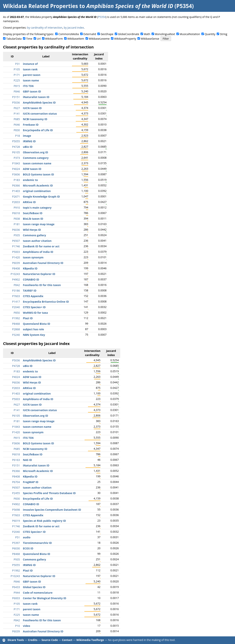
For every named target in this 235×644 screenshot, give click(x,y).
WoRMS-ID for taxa (35, 313)
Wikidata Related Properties (40, 6)
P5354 (102, 17)
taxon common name (37, 163)
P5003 (16, 252)
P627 (17, 108)
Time (29, 39)
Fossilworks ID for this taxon (42, 285)
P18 (18, 136)
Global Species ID (34, 587)
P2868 (16, 329)
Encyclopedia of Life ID (38, 130)
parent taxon (32, 75)
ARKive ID (29, 202)
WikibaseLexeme (99, 39)
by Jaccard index (74, 28)
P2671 (16, 197)
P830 (17, 130)
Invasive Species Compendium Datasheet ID (52, 510)
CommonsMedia (69, 34)
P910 (17, 208)
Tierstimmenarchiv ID (37, 543)
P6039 (16, 263)
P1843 (16, 163)
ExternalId (90, 34)
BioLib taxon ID (33, 219)
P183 (17, 180)
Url (39, 39)
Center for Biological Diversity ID (45, 598)
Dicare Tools (16, 640)
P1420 (16, 257)
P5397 (16, 543)
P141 (17, 114)
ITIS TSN (28, 86)
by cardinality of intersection (45, 28)
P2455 (16, 493)
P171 (17, 75)
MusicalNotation (190, 34)
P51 (18, 537)
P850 (17, 313)
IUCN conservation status (40, 114)
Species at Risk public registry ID (44, 521)
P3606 (16, 174)
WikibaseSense (150, 39)
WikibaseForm (54, 39)
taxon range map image (39, 224)
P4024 (16, 169)
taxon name (31, 80)
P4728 (16, 147)
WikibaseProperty (125, 39)
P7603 (16, 296)
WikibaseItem (76, 39)
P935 (17, 235)
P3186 (16, 291)
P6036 (16, 230)
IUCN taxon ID (32, 108)
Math (147, 34)
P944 (17, 593)
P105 (17, 69)
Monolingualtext (165, 34)
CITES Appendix (33, 296)
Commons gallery (34, 235)
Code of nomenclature (38, 593)
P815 (17, 86)
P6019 (16, 521)
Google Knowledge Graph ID (41, 197)
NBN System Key (34, 335)
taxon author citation (37, 241)
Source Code (50, 640)
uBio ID (28, 147)
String (224, 34)
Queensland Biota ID (37, 324)
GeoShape (107, 34)
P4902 (16, 279)
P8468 (16, 324)
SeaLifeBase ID (33, 213)
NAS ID (27, 460)
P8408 (16, 268)
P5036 (16, 103)
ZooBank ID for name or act (41, 246)
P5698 (16, 510)
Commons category (36, 158)
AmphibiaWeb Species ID (39, 103)
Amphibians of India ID (38, 252)
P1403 (16, 191)
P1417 (16, 302)
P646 (17, 125)
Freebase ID (31, 125)
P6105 (16, 152)
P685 (17, 119)
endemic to (30, 180)
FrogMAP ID (31, 482)
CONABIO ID (31, 279)
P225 (17, 80)
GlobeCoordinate (129, 34)
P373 (17, 158)
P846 (17, 91)
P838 (17, 219)
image (27, 136)
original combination (37, 191)
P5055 (16, 141)
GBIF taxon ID (32, 91)
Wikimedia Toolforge (90, 640)
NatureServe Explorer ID (39, 274)
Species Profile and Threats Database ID (49, 493)
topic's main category (37, 208)
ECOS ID (28, 548)
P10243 (15, 274)
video (27, 626)
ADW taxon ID (32, 169)
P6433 (16, 587)
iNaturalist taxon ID (36, 97)
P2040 (16, 307)
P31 (18, 64)
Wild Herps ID (32, 230)
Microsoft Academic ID (38, 185)
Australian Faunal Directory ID (43, 263)
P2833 (16, 202)
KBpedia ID (30, 268)
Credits (33, 640)
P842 (17, 285)
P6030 (16, 548)
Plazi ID (28, 318)
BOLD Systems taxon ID (38, 174)
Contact (67, 640)
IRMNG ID (29, 141)
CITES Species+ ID (34, 307)
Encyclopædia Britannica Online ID (46, 302)
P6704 (16, 482)
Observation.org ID (36, 152)
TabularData (14, 39)
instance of (30, 64)
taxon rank (30, 69)
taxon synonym (33, 257)
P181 (17, 224)
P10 (18, 626)
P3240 (16, 335)
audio (27, 537)
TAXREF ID (30, 291)
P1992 (16, 318)
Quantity (210, 34)
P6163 (16, 460)
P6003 (16, 598)
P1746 (16, 246)
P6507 (16, 241)
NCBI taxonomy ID (35, 119)
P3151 (16, 97)
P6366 (16, 185)
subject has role (33, 329)
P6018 (16, 213)
